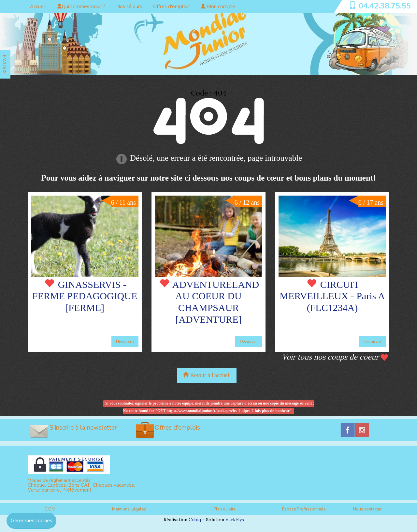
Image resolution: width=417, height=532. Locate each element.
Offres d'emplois (171, 7)
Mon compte (218, 7)
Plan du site (224, 509)
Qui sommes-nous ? (81, 7)
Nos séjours (129, 7)
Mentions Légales (129, 509)
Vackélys (235, 520)
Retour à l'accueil (207, 375)
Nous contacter (367, 509)
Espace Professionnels (304, 509)
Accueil (38, 7)
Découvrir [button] (125, 341)
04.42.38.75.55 (385, 6)
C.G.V (50, 509)
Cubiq (195, 520)
